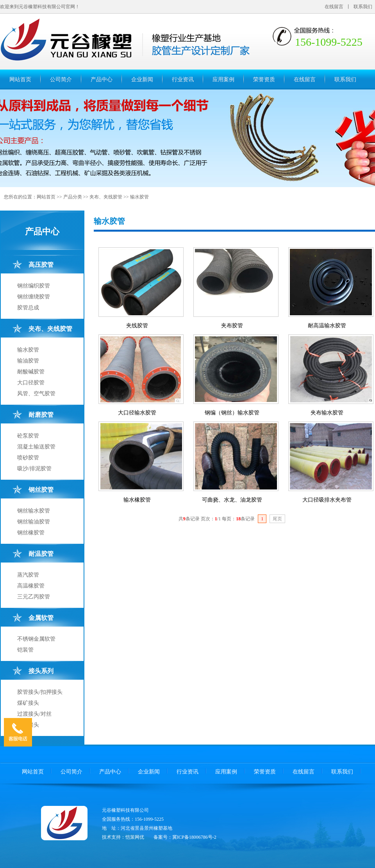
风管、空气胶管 (36, 394)
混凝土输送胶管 (36, 447)
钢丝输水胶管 (34, 511)
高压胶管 (41, 265)
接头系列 (41, 671)
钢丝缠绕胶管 (34, 297)
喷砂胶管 (28, 458)
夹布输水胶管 (327, 413)
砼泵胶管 (28, 436)
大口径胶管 (31, 383)
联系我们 (363, 7)
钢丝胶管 (41, 490)
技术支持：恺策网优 (123, 837)
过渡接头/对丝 (34, 714)
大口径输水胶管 (137, 413)
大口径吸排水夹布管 (327, 500)
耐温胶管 (41, 554)
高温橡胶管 (31, 586)
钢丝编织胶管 (34, 286)
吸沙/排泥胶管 (34, 469)
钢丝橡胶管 (31, 533)
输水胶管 (139, 197)
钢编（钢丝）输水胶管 (232, 413)
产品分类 (73, 197)
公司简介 (61, 79)
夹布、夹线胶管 (106, 197)
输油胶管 (28, 361)
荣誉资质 (264, 79)
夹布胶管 (232, 326)
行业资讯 (183, 79)
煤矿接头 (28, 703)
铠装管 (25, 650)
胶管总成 (28, 308)
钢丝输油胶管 (34, 522)
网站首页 (20, 79)
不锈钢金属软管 (36, 639)
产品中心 (102, 79)
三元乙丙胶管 (34, 597)
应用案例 (223, 79)
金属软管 (41, 618)
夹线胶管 (137, 326)
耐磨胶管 (41, 415)
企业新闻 (142, 79)
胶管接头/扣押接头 (40, 692)
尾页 (277, 519)
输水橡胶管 (137, 500)
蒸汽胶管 (28, 575)
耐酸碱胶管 (31, 372)
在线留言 (334, 7)
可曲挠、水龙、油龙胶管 (232, 500)
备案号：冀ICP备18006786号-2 (185, 837)
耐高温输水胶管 (327, 326)
